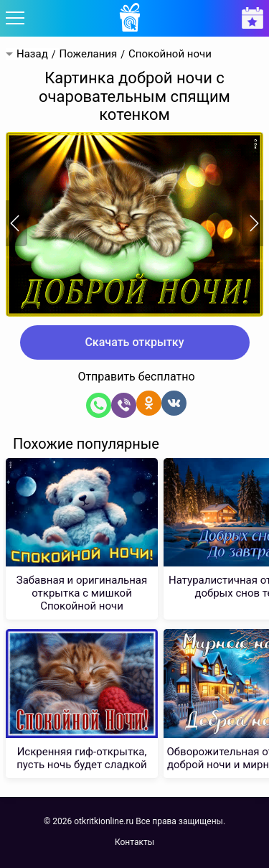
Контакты (134, 842)
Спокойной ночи (170, 54)
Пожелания (88, 54)
